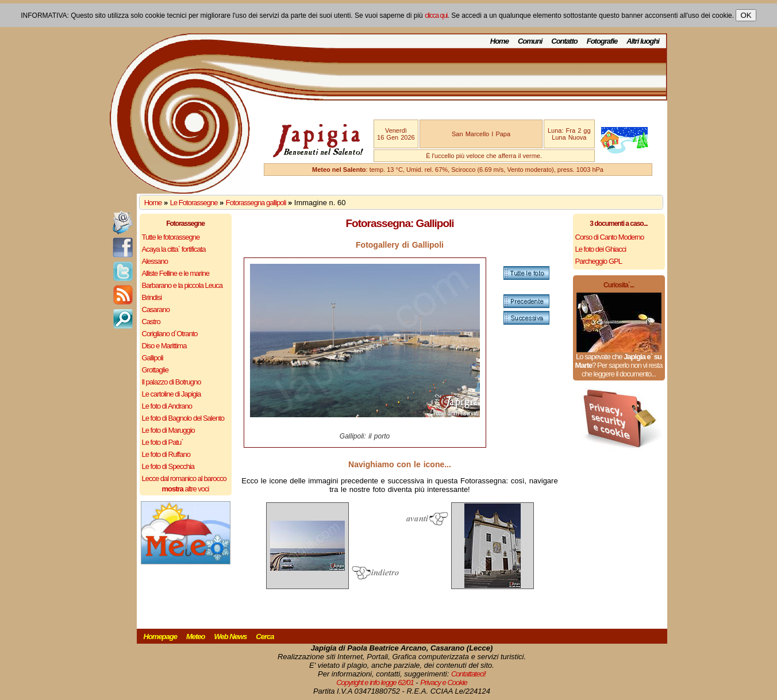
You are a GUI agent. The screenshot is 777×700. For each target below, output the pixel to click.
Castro (151, 322)
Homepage (160, 636)
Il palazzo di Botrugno (172, 382)
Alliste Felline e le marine (176, 273)
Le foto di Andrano (167, 406)
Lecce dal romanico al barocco (184, 478)
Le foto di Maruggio (168, 430)
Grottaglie (155, 370)
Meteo (196, 636)
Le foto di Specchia (168, 466)
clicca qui (436, 16)
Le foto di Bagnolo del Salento (183, 418)
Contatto (564, 41)
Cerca (265, 636)
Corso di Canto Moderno (610, 237)
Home (499, 41)
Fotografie (602, 41)
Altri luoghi (643, 41)
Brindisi (152, 297)
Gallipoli (153, 358)
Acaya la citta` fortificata (174, 249)
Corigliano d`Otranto (170, 334)
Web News (231, 636)
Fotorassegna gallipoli (256, 203)
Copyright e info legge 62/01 (375, 682)
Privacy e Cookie (444, 682)
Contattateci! (468, 674)
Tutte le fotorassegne (171, 237)
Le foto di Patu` (163, 442)
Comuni (530, 41)
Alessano (155, 261)
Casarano (156, 309)
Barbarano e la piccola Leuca (182, 285)
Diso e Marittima (164, 346)
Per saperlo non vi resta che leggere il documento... (622, 370)
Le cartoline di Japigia (172, 394)
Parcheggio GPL (599, 261)
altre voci (186, 489)
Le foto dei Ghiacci (601, 249)
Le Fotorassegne (194, 203)
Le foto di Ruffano (166, 454)
